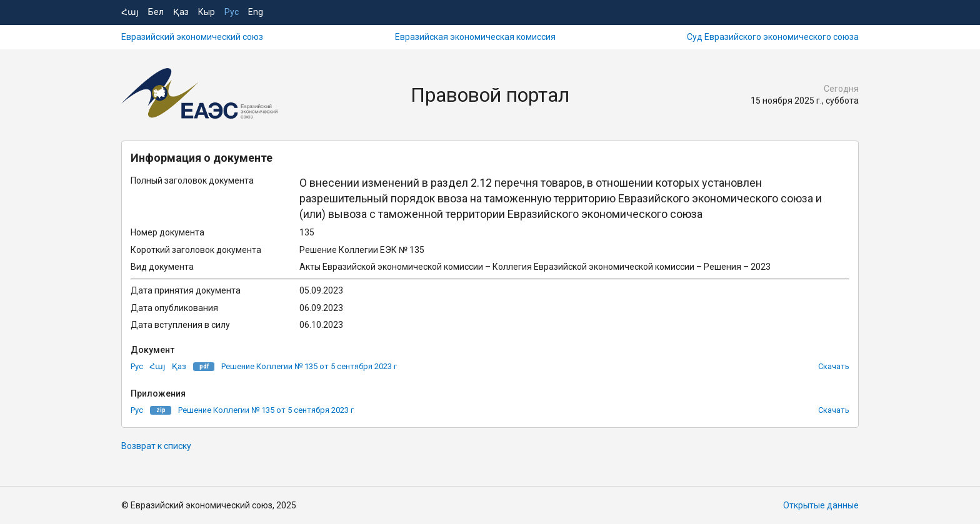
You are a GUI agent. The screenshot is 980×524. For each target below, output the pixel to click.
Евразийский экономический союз (192, 37)
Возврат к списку (156, 446)
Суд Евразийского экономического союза (773, 37)
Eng (256, 12)
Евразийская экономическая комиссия (475, 37)
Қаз (181, 12)
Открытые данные (821, 505)
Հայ (130, 12)
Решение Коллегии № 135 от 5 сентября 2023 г (309, 366)
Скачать (834, 366)
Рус (232, 12)
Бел (156, 12)
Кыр (207, 12)
